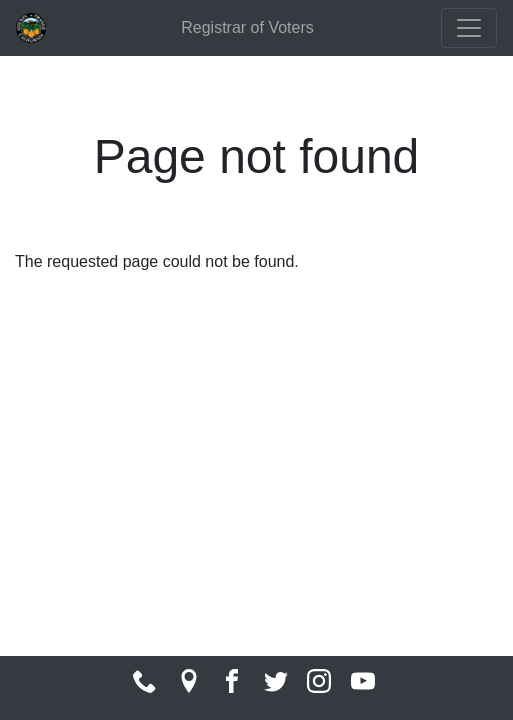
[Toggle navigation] (469, 28)
